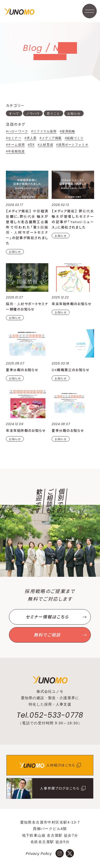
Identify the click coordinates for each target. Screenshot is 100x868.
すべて (14, 114)
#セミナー (14, 138)
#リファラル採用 (44, 131)
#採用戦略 (68, 131)
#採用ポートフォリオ (72, 145)
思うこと (53, 114)
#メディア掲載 (51, 138)
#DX (31, 145)
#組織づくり (74, 138)
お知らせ (74, 114)
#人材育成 (46, 145)
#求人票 (31, 138)
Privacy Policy (39, 854)
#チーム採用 (15, 145)
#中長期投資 (15, 151)
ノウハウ (33, 114)
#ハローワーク (17, 131)
